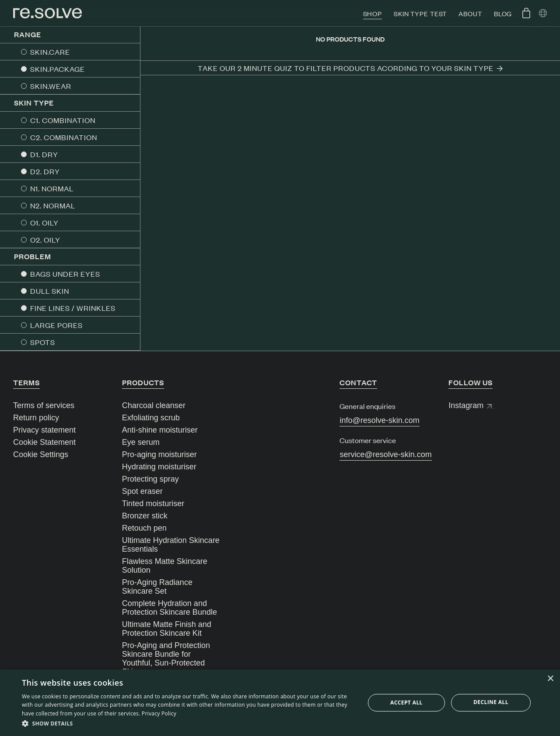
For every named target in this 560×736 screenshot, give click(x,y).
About (470, 13)
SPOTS (43, 342)
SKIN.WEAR (51, 86)
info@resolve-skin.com (379, 420)
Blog (503, 13)
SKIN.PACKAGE (58, 69)
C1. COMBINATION (63, 120)
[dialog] (280, 703)
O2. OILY (45, 239)
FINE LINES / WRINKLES (73, 308)
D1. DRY (44, 154)
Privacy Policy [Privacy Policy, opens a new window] (159, 713)
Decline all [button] (491, 702)
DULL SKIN (50, 291)
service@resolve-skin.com (385, 454)
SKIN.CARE (50, 52)
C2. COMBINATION (64, 137)
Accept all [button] (406, 703)
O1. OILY (44, 222)
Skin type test (420, 13)
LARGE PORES (56, 325)
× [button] (550, 679)
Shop (373, 13)
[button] (188, 724)
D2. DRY (45, 171)
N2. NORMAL (53, 205)
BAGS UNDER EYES (65, 274)
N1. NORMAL (52, 188)
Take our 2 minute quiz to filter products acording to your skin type (350, 68)
